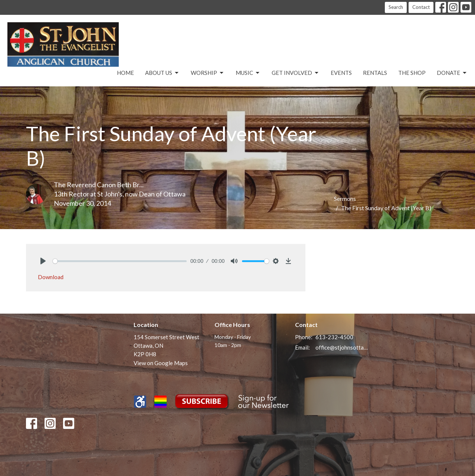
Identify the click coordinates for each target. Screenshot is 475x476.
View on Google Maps (161, 363)
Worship (208, 73)
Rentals (375, 73)
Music (248, 73)
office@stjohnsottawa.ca (342, 347)
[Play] (43, 261)
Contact (421, 7)
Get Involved (296, 73)
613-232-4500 (334, 337)
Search (396, 7)
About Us (162, 73)
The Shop (412, 73)
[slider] (120, 261)
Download (51, 277)
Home (125, 73)
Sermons (345, 199)
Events (341, 73)
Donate (452, 73)
